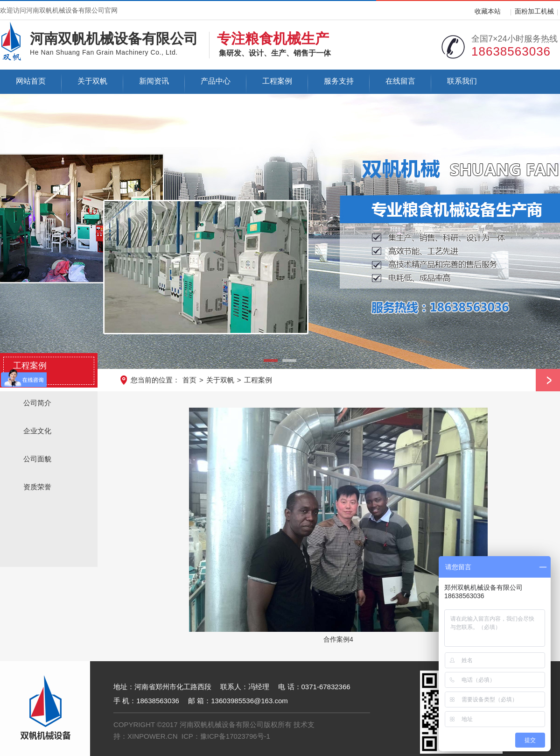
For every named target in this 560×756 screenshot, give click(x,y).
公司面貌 (37, 459)
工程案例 (277, 81)
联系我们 (462, 81)
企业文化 (37, 431)
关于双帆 (92, 81)
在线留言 (400, 81)
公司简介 (37, 403)
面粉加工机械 (534, 11)
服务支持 (339, 81)
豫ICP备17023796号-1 (235, 736)
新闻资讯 (154, 81)
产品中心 (216, 81)
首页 (189, 380)
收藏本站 (488, 11)
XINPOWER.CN (153, 736)
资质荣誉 (37, 487)
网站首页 (31, 81)
